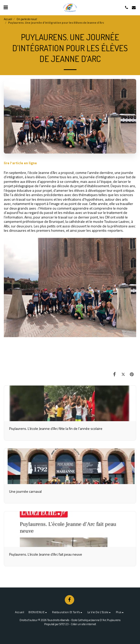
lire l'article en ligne (20, 163)
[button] (6, 7)
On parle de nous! (27, 19)
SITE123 (64, 624)
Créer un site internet (83, 624)
